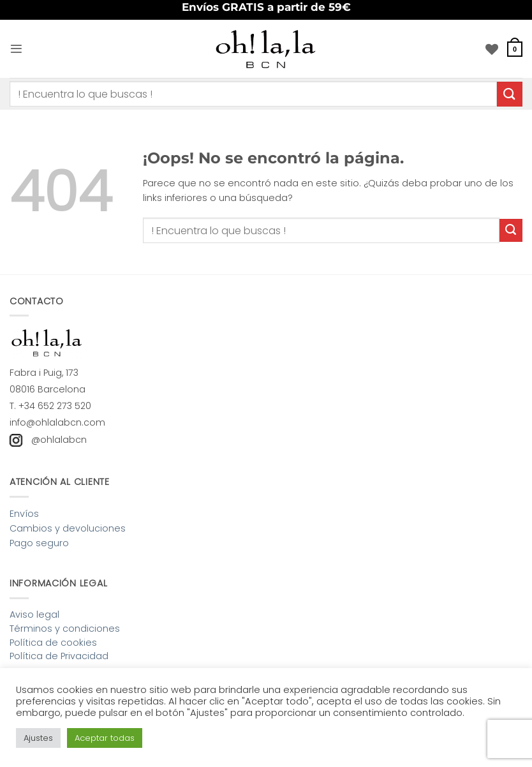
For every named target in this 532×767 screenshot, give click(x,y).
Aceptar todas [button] (105, 738)
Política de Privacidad (59, 656)
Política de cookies (53, 643)
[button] (17, 48)
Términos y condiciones (65, 629)
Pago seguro (39, 543)
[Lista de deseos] (491, 49)
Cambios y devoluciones (68, 528)
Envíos (24, 514)
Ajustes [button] (38, 738)
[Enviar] (510, 94)
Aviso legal (34, 614)
